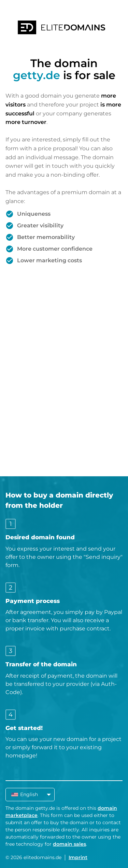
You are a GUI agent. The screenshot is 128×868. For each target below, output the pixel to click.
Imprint (78, 857)
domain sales (69, 844)
